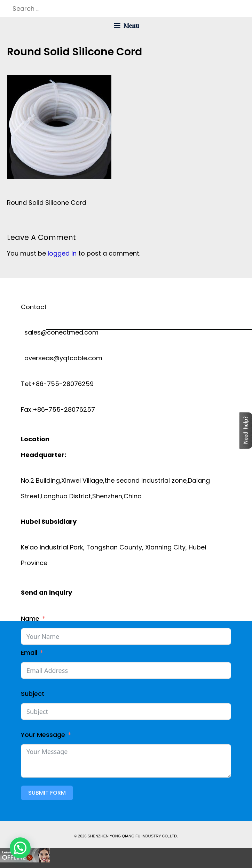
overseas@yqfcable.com (62, 358)
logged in (62, 253)
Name (30, 618)
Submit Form (47, 793)
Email (29, 653)
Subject (33, 694)
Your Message (43, 735)
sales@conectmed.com (60, 332)
